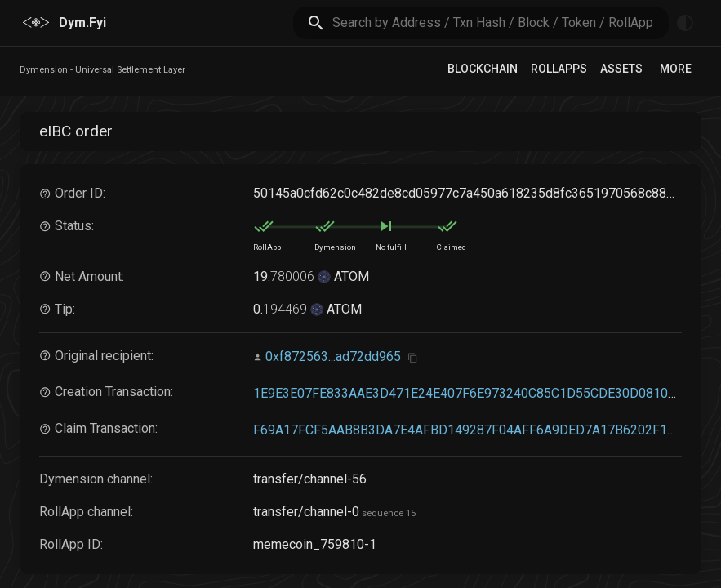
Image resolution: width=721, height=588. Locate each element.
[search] (501, 22)
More (676, 69)
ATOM (350, 276)
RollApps (559, 69)
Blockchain (483, 69)
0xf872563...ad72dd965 (333, 356)
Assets (621, 69)
